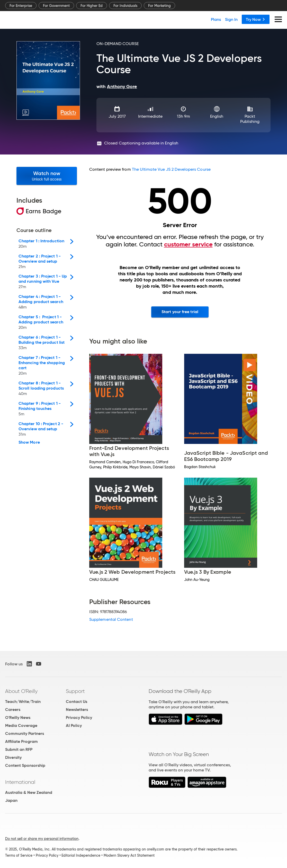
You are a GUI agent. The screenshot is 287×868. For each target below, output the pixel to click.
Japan (11, 800)
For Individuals (125, 6)
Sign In (231, 19)
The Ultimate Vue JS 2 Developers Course (171, 169)
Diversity (13, 757)
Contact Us (77, 702)
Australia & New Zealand (29, 792)
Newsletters (77, 710)
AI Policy (74, 725)
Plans (216, 19)
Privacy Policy (79, 717)
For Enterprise (21, 6)
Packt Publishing (250, 119)
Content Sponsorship (25, 765)
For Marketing (159, 6)
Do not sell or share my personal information (42, 839)
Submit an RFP (19, 749)
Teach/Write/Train (23, 702)
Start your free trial (180, 312)
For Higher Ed (92, 6)
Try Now (256, 19)
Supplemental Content (111, 619)
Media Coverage (21, 725)
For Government (56, 6)
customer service (188, 244)
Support (75, 691)
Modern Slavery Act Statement (129, 855)
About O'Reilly (21, 691)
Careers (13, 710)
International (20, 782)
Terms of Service (19, 855)
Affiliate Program (21, 741)
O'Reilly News (18, 717)
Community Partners (25, 733)
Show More (29, 442)
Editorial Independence (81, 855)
